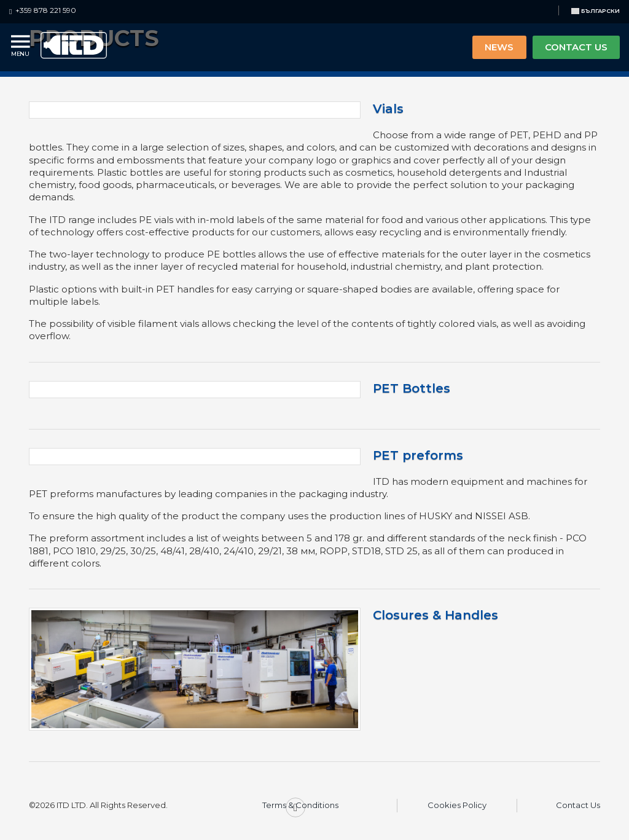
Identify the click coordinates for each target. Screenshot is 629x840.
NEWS (499, 47)
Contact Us (578, 805)
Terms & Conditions (300, 805)
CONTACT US (576, 47)
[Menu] (21, 47)
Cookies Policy (457, 805)
